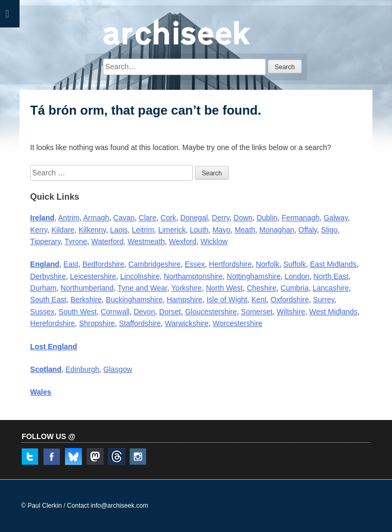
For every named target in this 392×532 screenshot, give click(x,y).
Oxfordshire (290, 300)
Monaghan (277, 230)
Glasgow (118, 369)
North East (331, 276)
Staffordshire (140, 323)
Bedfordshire (103, 264)
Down (243, 218)
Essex (195, 264)
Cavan (124, 218)
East (71, 264)
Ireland (42, 218)
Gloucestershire (211, 312)
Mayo (221, 230)
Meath (245, 230)
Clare (148, 218)
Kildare (63, 230)
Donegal (194, 218)
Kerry (39, 230)
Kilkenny (92, 230)
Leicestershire (93, 276)
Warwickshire (187, 323)
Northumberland (87, 288)
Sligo (329, 230)
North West (225, 288)
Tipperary (45, 241)
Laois (119, 230)
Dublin (267, 218)
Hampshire (184, 300)
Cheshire (262, 288)
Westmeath (147, 241)
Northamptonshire (193, 276)
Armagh (96, 218)
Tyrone (76, 241)
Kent (259, 300)
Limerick (172, 230)
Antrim (69, 218)
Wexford (183, 241)
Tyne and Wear (143, 288)
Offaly (308, 230)
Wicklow (214, 241)
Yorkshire (186, 288)
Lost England (54, 347)
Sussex (42, 312)
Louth (199, 230)
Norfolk (267, 264)
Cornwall (115, 312)
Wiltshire (291, 312)
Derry (221, 218)
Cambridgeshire (155, 264)
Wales (41, 392)
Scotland (46, 369)
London (297, 276)
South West (78, 312)
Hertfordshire (231, 264)
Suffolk (295, 264)
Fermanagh (301, 218)
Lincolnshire (140, 276)
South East (48, 300)
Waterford (108, 241)
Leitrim (143, 230)
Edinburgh (82, 369)
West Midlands (333, 312)
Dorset (170, 312)
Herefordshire (53, 323)
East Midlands (333, 264)
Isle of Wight (227, 300)
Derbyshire (48, 276)
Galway (335, 218)
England (45, 264)
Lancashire (331, 288)
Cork (169, 218)
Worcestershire (238, 323)
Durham (43, 288)
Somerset (257, 312)
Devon (144, 312)
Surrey (324, 300)
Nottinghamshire (254, 276)
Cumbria (295, 288)
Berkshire (86, 300)
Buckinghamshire (134, 300)
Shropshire (97, 323)
